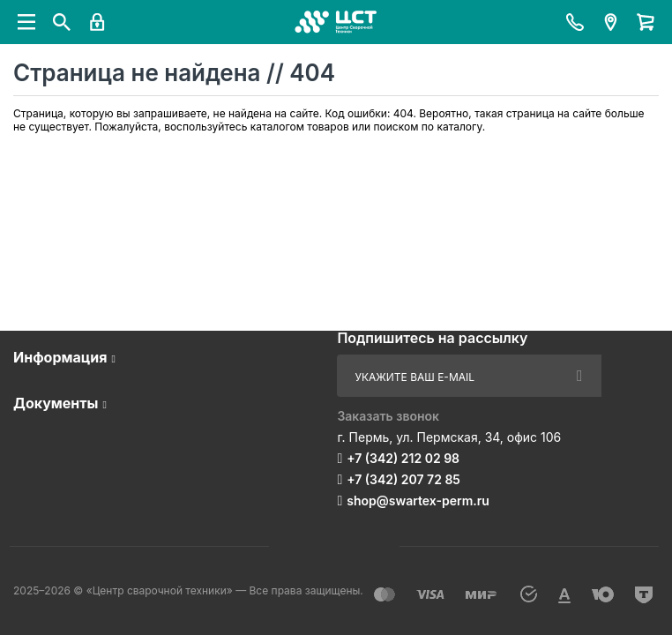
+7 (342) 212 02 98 (403, 458)
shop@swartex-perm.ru (418, 501)
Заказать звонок (388, 416)
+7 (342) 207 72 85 (403, 479)
